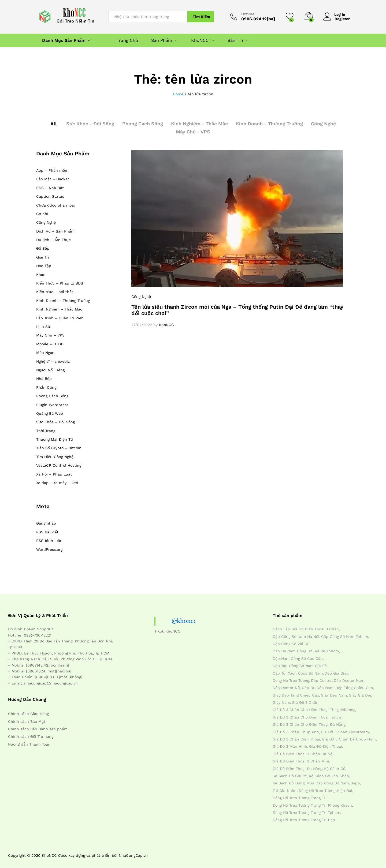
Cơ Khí (42, 214)
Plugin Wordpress (52, 405)
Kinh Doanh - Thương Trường (270, 124)
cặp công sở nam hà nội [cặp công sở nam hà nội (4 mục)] (296, 637)
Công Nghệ (325, 124)
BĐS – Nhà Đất (50, 188)
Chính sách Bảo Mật (27, 721)
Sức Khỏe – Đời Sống (55, 422)
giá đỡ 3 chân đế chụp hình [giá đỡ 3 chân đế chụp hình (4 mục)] (349, 739)
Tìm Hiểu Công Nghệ (55, 457)
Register (342, 19)
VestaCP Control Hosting (59, 465)
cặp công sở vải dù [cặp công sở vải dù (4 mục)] (291, 644)
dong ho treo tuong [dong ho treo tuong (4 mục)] (291, 680)
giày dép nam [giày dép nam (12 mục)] (334, 695)
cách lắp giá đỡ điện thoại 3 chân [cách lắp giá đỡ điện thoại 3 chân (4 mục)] (306, 629)
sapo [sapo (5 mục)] (355, 783)
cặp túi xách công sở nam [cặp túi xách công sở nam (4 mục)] (298, 673)
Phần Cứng (46, 387)
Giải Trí (43, 257)
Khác (41, 275)
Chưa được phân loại (55, 205)
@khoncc (184, 621)
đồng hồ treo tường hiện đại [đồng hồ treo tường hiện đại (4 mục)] (325, 791)
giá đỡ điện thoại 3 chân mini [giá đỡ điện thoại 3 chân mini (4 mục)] (301, 761)
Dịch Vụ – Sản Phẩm (55, 231)
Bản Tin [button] (235, 40)
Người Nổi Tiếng (50, 370)
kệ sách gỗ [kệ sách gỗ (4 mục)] (335, 769)
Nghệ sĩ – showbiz (53, 361)
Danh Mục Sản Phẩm (64, 40)
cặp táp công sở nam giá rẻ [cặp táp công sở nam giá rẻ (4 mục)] (300, 666)
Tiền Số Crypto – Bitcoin (59, 448)
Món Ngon (45, 353)
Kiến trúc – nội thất (55, 292)
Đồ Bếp (43, 248)
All (51, 124)
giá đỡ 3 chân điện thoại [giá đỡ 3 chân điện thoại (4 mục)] (296, 739)
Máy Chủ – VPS (50, 335)
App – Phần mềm (52, 170)
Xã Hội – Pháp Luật (54, 474)
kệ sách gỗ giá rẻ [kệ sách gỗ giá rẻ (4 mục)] (290, 776)
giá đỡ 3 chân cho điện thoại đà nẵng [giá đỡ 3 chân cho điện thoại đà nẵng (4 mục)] (309, 724)
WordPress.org (49, 549)
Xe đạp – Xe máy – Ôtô (57, 483)
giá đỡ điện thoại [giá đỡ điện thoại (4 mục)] (326, 746)
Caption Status (50, 196)
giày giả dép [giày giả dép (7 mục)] (361, 695)
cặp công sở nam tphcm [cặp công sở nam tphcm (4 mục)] (345, 637)
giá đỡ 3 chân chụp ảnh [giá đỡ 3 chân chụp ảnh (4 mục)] (296, 732)
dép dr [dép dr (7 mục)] (308, 688)
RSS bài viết (47, 532)
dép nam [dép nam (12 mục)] (325, 688)
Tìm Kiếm (201, 17)
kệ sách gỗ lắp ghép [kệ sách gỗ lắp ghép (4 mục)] (329, 776)
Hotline (248, 14)
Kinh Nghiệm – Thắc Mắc (59, 309)
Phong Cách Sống (142, 124)
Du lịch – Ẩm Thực (53, 240)
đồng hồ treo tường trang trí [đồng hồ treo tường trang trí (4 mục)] (300, 798)
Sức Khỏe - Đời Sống (89, 124)
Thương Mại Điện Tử (55, 439)
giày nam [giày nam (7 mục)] (281, 702)
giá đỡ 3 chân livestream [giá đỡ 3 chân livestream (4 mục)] (345, 732)
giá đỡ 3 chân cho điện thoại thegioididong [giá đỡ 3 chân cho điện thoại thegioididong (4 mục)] (314, 710)
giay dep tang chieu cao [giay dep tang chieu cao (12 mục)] (296, 695)
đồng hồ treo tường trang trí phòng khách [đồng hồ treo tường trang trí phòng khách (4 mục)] (312, 805)
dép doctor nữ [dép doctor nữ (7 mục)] (286, 688)
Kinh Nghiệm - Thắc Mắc (199, 124)
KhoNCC (166, 325)
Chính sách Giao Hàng (28, 714)
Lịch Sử (43, 327)
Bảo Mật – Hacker (53, 179)
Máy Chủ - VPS (193, 132)
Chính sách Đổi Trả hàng (31, 736)
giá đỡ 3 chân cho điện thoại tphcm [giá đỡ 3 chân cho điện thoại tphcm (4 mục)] (307, 717)
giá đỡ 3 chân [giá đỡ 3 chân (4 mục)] (305, 702)
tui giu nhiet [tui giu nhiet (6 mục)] (285, 791)
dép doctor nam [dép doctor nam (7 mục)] (349, 680)
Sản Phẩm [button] (162, 40)
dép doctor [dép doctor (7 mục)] (321, 680)
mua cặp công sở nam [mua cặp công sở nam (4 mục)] (328, 783)
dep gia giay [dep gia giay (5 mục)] (336, 673)
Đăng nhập (46, 523)
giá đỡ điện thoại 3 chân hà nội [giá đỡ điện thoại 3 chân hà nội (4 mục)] (303, 754)
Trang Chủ (127, 40)
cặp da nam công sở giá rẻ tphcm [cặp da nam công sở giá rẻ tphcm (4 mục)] (306, 651)
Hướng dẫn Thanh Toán (29, 744)
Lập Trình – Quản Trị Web (60, 318)
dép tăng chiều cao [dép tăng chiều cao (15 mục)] (354, 688)
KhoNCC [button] (200, 40)
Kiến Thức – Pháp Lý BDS (60, 283)
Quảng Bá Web (50, 413)
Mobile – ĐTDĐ (50, 344)
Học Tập (44, 266)
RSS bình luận (49, 541)
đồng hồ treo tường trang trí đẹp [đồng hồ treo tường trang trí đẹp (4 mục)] (304, 820)
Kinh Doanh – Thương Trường (63, 301)
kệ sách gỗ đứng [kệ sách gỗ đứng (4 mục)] (289, 783)
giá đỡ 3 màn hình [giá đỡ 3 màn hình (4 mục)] (290, 746)
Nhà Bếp (44, 379)
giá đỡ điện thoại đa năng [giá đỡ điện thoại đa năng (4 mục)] (297, 769)
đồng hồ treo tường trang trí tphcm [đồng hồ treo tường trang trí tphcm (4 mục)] (306, 813)
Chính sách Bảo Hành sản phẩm (38, 729)
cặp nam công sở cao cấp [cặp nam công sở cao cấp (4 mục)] (298, 659)
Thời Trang (46, 431)
